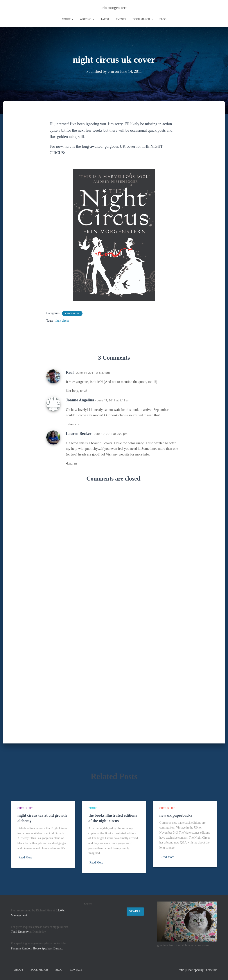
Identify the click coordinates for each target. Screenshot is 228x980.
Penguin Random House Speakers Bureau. (37, 948)
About (67, 19)
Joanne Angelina (80, 400)
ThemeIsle (211, 970)
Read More (26, 857)
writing (87, 19)
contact (76, 970)
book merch (143, 19)
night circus (62, 320)
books (93, 808)
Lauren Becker (79, 433)
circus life (72, 313)
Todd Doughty (20, 932)
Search (88, 904)
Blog (163, 19)
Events (121, 19)
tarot (105, 19)
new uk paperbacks (176, 815)
